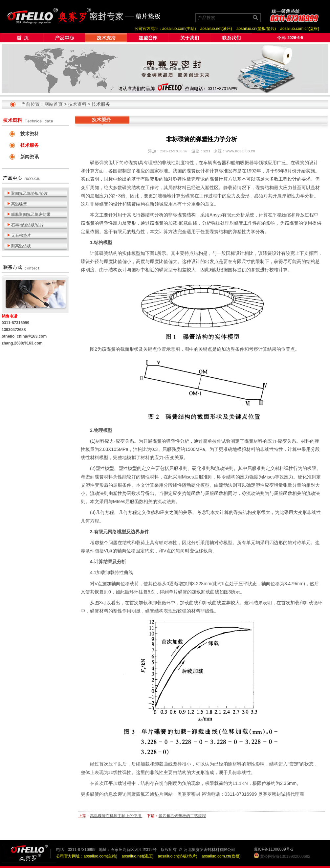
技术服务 (101, 104)
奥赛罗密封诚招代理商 (281, 794)
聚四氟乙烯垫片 (147, 794)
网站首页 (54, 104)
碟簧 (133, 163)
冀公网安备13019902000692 (285, 857)
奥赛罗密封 (189, 794)
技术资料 (77, 104)
